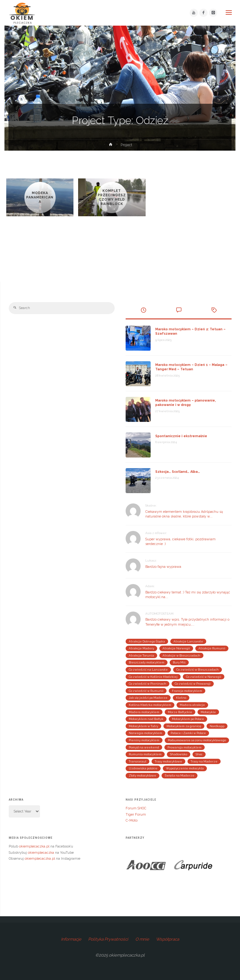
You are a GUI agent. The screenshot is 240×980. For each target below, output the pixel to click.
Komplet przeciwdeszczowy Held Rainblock (112, 197)
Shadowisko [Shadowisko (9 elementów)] (179, 754)
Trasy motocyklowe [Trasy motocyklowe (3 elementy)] (168, 761)
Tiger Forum (136, 815)
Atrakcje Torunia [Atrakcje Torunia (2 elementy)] (141, 655)
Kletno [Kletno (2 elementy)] (181, 698)
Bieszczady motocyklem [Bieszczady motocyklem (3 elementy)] (147, 662)
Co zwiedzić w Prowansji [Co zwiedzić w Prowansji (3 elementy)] (193, 684)
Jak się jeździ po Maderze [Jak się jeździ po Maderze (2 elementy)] (148, 698)
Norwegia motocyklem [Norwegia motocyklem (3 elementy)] (145, 733)
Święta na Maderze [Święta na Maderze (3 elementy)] (180, 775)
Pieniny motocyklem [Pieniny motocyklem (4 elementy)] (144, 740)
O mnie (142, 939)
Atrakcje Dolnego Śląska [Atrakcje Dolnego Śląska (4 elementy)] (147, 641)
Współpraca (167, 939)
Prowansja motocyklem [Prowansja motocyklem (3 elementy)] (185, 747)
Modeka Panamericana (40, 197)
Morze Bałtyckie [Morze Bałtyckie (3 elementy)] (180, 712)
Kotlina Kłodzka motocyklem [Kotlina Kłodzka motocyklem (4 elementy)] (150, 705)
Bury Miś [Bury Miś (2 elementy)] (179, 662)
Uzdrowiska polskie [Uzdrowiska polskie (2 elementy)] (143, 768)
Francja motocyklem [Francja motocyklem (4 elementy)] (187, 691)
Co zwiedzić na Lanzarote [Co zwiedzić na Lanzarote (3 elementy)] (148, 670)
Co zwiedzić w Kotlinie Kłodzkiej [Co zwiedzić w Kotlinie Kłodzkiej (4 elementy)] (153, 677)
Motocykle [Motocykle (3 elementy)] (208, 712)
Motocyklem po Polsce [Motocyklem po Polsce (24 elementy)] (188, 719)
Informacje (71, 939)
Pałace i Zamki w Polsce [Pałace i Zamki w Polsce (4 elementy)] (188, 733)
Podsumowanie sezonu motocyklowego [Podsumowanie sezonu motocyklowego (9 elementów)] (197, 740)
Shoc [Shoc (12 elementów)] (199, 754)
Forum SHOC (136, 808)
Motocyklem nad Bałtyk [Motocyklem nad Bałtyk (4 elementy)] (146, 719)
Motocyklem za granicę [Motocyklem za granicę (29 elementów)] (184, 726)
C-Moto (132, 820)
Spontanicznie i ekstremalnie (181, 436)
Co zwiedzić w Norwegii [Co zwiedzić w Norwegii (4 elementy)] (204, 677)
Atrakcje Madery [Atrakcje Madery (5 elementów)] (141, 648)
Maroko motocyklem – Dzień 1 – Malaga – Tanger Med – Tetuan (191, 367)
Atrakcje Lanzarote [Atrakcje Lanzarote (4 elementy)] (188, 641)
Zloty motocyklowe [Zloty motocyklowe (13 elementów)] (142, 775)
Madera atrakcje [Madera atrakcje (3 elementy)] (192, 705)
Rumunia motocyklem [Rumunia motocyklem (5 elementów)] (145, 754)
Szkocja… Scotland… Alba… (178, 472)
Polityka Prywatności (108, 939)
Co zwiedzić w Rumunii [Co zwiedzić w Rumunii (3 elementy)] (146, 691)
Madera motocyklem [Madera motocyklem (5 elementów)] (144, 712)
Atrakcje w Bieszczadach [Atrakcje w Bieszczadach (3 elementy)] (181, 655)
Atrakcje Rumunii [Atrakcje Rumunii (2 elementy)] (212, 648)
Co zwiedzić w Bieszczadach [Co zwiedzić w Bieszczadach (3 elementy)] (197, 670)
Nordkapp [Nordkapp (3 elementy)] (217, 726)
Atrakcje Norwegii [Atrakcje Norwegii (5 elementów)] (176, 648)
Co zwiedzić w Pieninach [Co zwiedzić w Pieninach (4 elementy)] (147, 684)
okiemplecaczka (41, 853)
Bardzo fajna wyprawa (163, 567)
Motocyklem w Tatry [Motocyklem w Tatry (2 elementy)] (143, 726)
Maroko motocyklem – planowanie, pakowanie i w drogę (186, 403)
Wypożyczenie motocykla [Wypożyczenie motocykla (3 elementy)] (185, 768)
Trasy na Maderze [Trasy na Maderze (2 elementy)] (204, 761)
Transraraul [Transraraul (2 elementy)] (137, 761)
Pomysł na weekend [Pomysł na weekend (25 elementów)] (144, 747)
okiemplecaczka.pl (34, 846)
